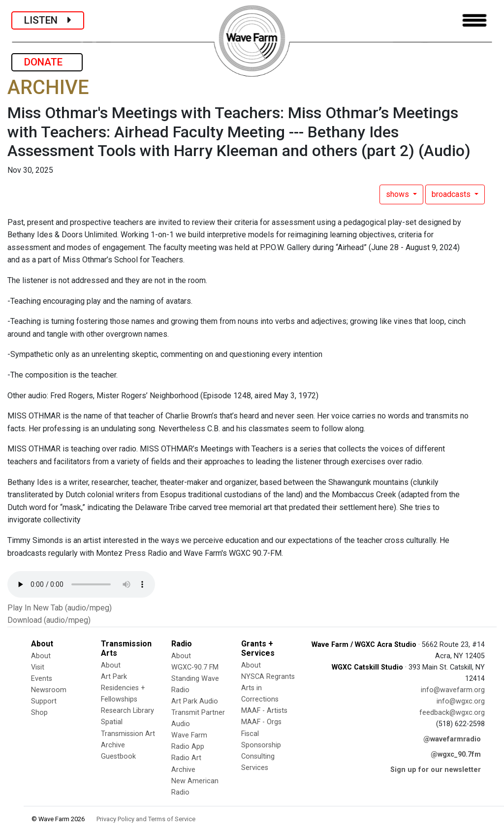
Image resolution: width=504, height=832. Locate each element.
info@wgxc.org (461, 701)
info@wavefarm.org (453, 690)
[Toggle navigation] (474, 20)
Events (42, 679)
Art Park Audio (195, 701)
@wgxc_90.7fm (456, 754)
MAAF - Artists (264, 711)
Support (44, 701)
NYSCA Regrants (268, 677)
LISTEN (48, 20)
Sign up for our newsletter (436, 770)
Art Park (114, 677)
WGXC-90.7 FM (195, 667)
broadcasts (452, 194)
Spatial (112, 722)
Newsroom (49, 690)
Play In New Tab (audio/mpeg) (60, 608)
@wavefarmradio (452, 739)
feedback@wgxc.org (452, 713)
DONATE (47, 62)
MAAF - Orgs (261, 722)
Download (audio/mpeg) (49, 620)
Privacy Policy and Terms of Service (146, 819)
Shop (39, 713)
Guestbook (118, 756)
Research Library (127, 711)
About (41, 656)
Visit (38, 667)
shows (398, 194)
